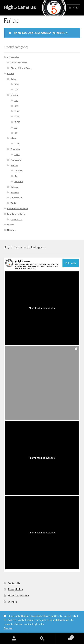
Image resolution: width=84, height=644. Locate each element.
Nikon (14, 138)
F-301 (17, 144)
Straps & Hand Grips (21, 68)
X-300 (17, 111)
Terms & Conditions (19, 595)
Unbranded (16, 198)
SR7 (16, 100)
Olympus (15, 149)
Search (42, 639)
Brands (11, 73)
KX (16, 176)
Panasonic (16, 160)
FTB (16, 90)
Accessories (13, 57)
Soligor (14, 187)
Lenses (11, 225)
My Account (14, 639)
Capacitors (16, 219)
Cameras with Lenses (18, 208)
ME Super (19, 181)
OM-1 (17, 154)
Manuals (11, 230)
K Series (18, 171)
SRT (16, 106)
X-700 (17, 122)
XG (16, 133)
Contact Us (14, 583)
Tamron (15, 192)
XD (16, 127)
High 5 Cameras (20, 7)
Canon (14, 79)
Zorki (13, 203)
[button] (42, 308)
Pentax (14, 165)
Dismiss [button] (8, 628)
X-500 (17, 117)
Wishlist (12, 602)
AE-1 (17, 84)
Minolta (15, 95)
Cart (65, 636)
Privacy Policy (15, 589)
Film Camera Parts (16, 214)
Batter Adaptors (19, 63)
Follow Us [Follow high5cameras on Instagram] (71, 263)
